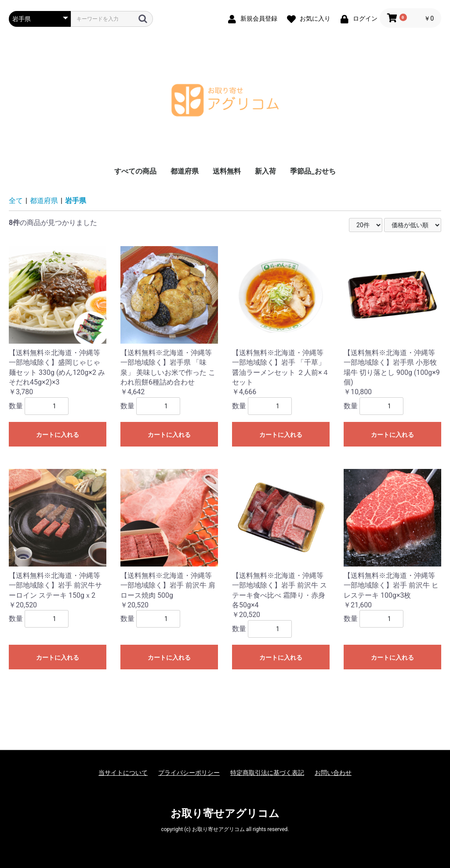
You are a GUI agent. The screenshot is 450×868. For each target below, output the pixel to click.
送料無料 (227, 171)
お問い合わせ (333, 773)
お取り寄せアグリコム (225, 814)
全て (16, 201)
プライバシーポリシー (189, 773)
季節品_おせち (313, 171)
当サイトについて (123, 773)
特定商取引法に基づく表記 (267, 773)
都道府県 (185, 171)
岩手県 (76, 201)
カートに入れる (58, 435)
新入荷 (265, 171)
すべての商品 (135, 171)
